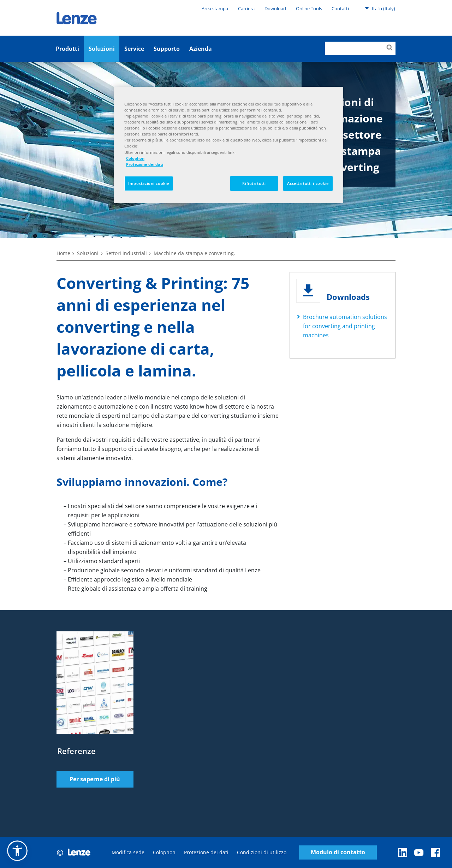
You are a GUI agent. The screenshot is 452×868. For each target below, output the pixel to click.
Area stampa (215, 8)
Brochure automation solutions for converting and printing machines (345, 326)
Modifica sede (128, 852)
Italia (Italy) (380, 8)
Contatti (340, 8)
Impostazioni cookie (149, 183)
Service (134, 49)
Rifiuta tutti (254, 183)
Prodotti (67, 49)
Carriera (246, 8)
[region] (228, 145)
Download (275, 8)
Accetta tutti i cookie (308, 183)
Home (63, 253)
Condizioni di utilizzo (262, 852)
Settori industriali (126, 253)
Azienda (201, 49)
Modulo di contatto (338, 852)
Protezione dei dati (206, 852)
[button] (17, 851)
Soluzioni (102, 49)
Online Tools (309, 8)
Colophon (164, 852)
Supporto (167, 49)
